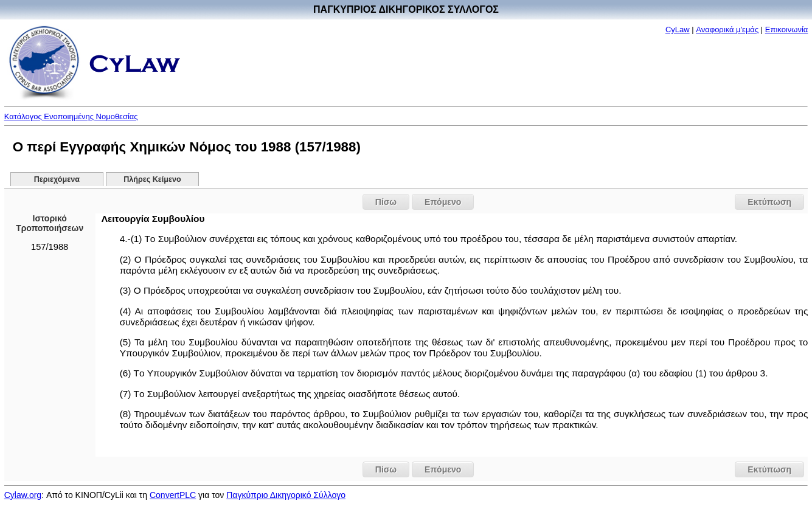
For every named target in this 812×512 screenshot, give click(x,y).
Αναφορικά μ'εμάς (727, 29)
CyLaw (678, 29)
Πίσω (386, 202)
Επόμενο (443, 202)
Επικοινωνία (787, 29)
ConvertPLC (173, 495)
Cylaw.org (23, 495)
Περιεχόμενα (57, 179)
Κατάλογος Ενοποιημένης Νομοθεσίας (71, 116)
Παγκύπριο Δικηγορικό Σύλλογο (286, 495)
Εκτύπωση (769, 202)
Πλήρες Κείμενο (152, 179)
